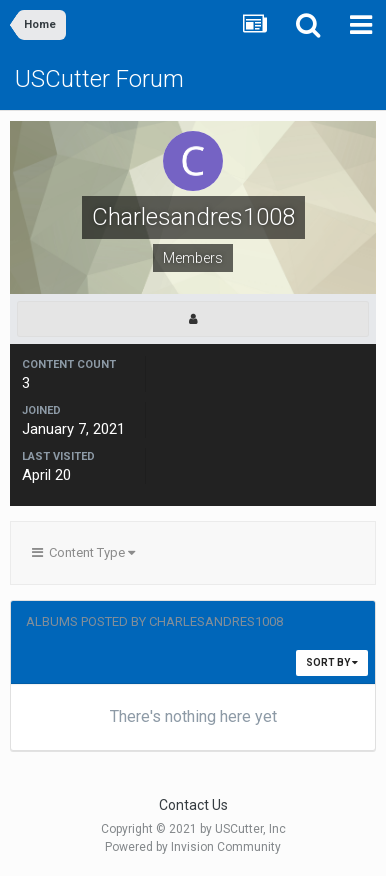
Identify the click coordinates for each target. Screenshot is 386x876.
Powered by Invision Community (193, 847)
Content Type (83, 552)
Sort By (332, 662)
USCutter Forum (99, 79)
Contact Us (193, 805)
